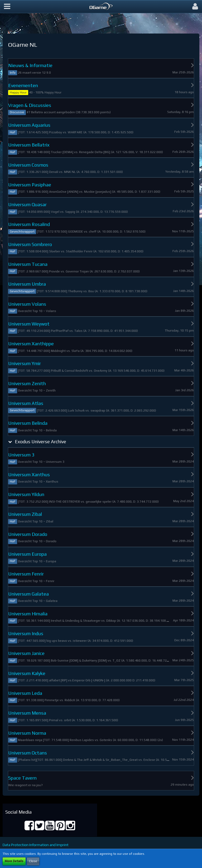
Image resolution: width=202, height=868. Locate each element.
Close (33, 861)
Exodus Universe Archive (40, 442)
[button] (7, 7)
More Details (14, 861)
